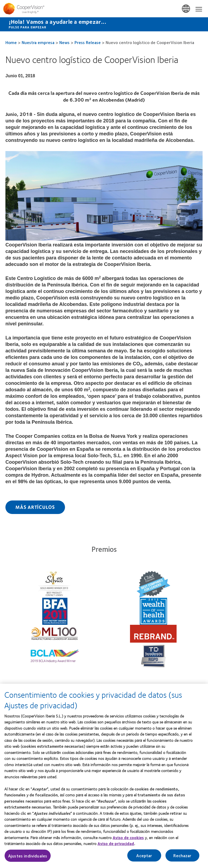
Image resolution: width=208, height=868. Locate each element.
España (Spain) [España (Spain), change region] (186, 9)
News (64, 42)
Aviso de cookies (128, 842)
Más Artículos (35, 507)
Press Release (88, 42)
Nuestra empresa (38, 42)
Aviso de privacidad (116, 848)
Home (11, 42)
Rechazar (182, 860)
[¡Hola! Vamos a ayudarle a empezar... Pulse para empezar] (104, 24)
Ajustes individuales (28, 860)
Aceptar (144, 860)
